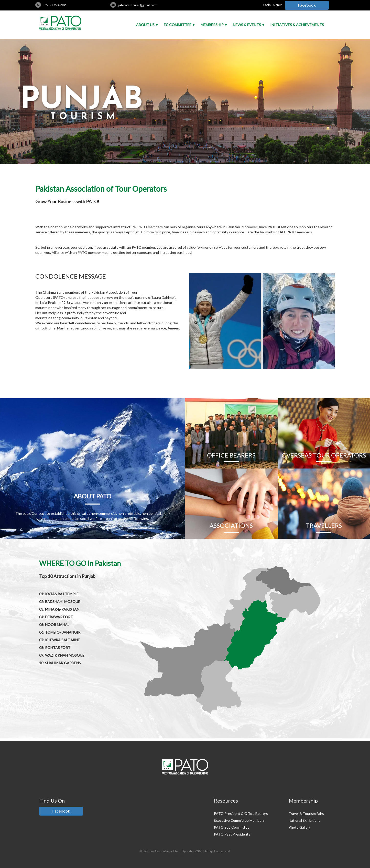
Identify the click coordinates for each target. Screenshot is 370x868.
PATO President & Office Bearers (241, 813)
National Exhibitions (304, 820)
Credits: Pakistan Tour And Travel (185, 856)
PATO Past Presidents (232, 834)
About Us (145, 25)
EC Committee (178, 25)
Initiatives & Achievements (297, 25)
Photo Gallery (300, 827)
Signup (278, 5)
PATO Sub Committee (232, 827)
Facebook (307, 5)
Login (267, 5)
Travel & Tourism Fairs (306, 813)
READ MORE (92, 526)
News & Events (247, 25)
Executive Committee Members (239, 820)
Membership (212, 25)
